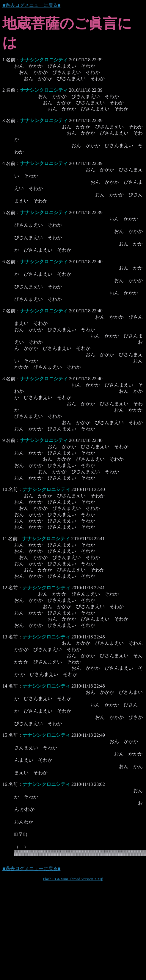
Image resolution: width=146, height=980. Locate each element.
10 (5, 489)
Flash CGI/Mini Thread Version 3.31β (73, 879)
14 (5, 686)
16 (5, 784)
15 (5, 735)
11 (5, 539)
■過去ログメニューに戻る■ (31, 5)
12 (5, 588)
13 (5, 637)
